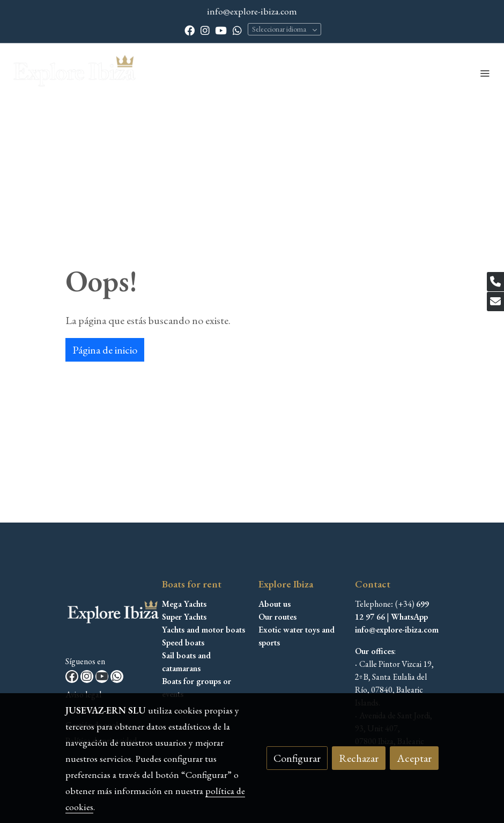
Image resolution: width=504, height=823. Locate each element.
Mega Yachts (184, 604)
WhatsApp (409, 617)
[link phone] (495, 282)
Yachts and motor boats (203, 630)
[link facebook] (190, 30)
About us (275, 604)
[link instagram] (205, 30)
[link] (75, 73)
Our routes (277, 617)
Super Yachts (184, 617)
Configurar (297, 758)
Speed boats (183, 642)
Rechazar (359, 758)
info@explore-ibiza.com (252, 11)
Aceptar (414, 758)
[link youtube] (221, 30)
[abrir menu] (485, 73)
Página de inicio (105, 350)
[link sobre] (107, 616)
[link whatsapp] (237, 30)
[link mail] (495, 302)
